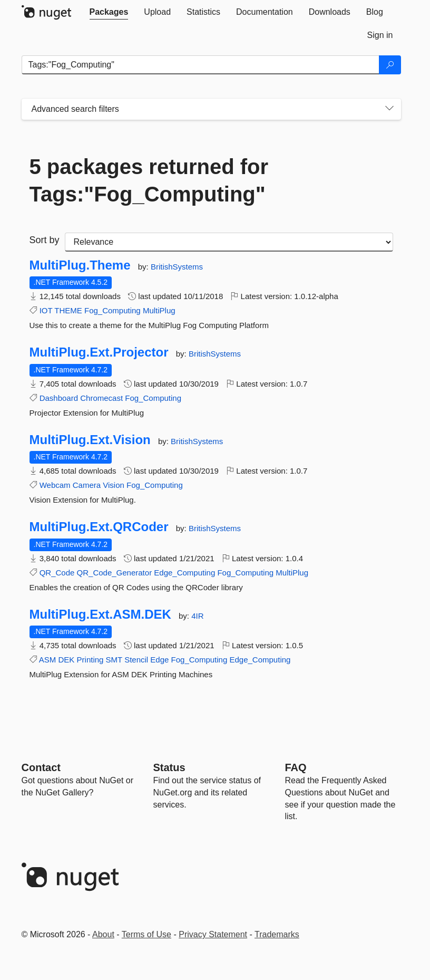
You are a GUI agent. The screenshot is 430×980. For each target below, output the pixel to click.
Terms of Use (146, 934)
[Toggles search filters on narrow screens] (389, 109)
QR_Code (57, 573)
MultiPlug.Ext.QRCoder (99, 527)
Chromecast (101, 398)
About (103, 934)
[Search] (390, 65)
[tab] (109, 12)
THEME (68, 310)
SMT (114, 660)
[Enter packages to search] (201, 65)
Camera (87, 485)
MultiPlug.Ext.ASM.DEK (100, 614)
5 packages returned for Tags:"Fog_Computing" (149, 180)
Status (169, 767)
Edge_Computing (184, 573)
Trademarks (277, 934)
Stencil (136, 660)
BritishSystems (177, 267)
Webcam (55, 485)
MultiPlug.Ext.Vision (90, 440)
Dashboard (59, 398)
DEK (67, 660)
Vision (114, 485)
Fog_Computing (113, 310)
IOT (46, 310)
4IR (197, 616)
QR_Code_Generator (115, 573)
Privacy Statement (213, 934)
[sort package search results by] (229, 242)
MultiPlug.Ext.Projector (99, 352)
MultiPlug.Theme (80, 265)
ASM (48, 660)
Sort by (45, 240)
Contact (41, 767)
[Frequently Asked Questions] (296, 767)
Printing (90, 660)
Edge (159, 660)
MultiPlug (159, 310)
